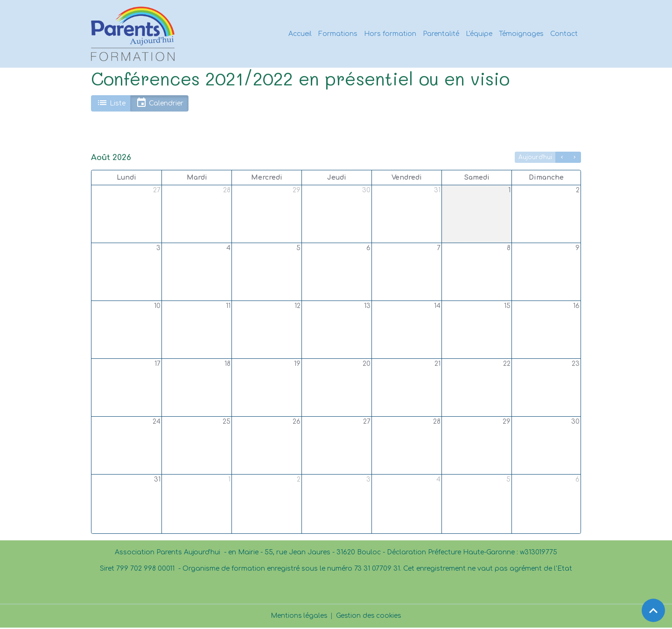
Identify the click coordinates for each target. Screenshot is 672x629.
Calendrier (160, 105)
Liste (111, 105)
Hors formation (390, 34)
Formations (338, 34)
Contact (564, 34)
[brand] (135, 35)
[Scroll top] (653, 610)
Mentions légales (298, 617)
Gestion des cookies (369, 617)
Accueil (300, 34)
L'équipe (479, 34)
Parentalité (441, 34)
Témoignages (521, 34)
